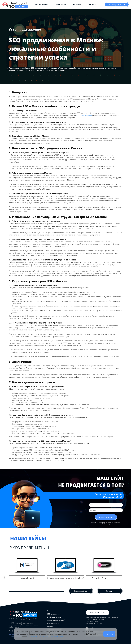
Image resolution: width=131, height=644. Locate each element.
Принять (109, 634)
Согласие (97, 524)
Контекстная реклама (55, 611)
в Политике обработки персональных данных (46, 636)
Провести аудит (106, 517)
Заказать (110, 591)
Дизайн (50, 626)
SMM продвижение (54, 617)
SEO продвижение (54, 614)
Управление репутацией (56, 620)
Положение (117, 523)
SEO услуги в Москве (84, 115)
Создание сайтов (53, 623)
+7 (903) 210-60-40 (117, 5)
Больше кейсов (81, 591)
